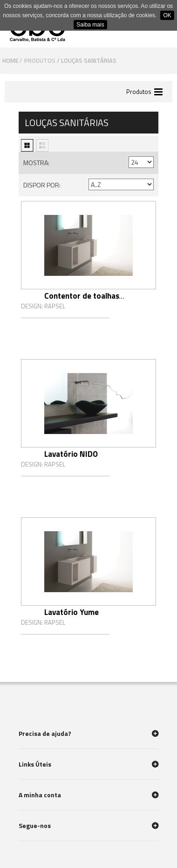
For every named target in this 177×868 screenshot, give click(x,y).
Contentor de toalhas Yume (82, 301)
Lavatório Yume (71, 612)
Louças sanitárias (89, 60)
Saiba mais (90, 25)
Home (10, 60)
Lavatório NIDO (71, 454)
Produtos (40, 60)
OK (167, 15)
